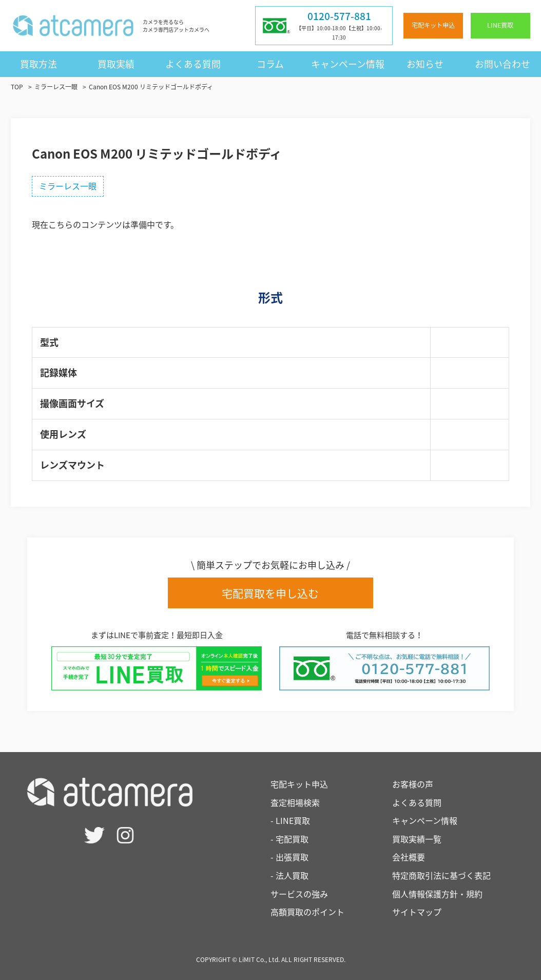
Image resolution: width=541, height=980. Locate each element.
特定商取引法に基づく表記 (441, 875)
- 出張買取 (289, 857)
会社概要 (409, 857)
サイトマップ (417, 912)
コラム (270, 64)
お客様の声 (413, 784)
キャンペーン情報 (348, 64)
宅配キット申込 (433, 25)
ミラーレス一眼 (68, 186)
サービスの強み (299, 894)
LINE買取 (500, 25)
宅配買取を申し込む (270, 593)
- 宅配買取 (289, 839)
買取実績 (116, 64)
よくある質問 (193, 64)
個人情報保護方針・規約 (437, 894)
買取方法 (38, 64)
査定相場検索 (295, 802)
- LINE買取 (290, 820)
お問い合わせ (503, 64)
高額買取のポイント (307, 912)
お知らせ (425, 64)
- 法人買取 (289, 875)
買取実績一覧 (417, 839)
